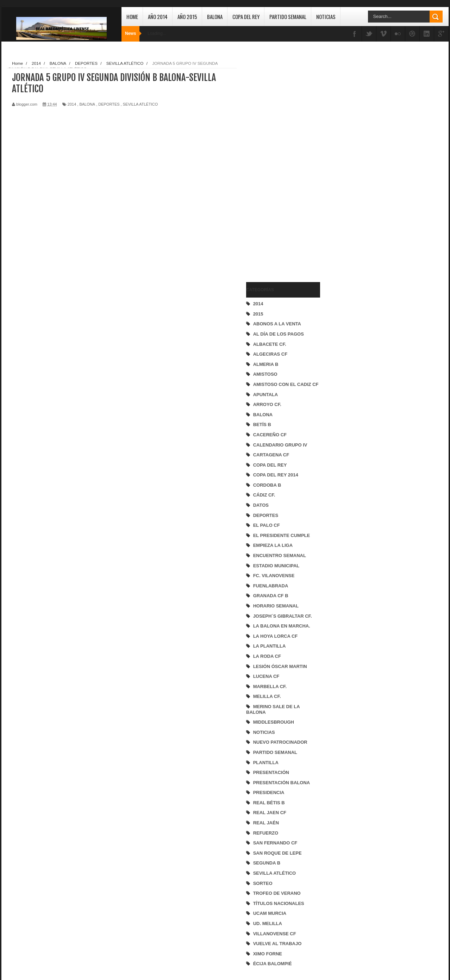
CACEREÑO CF (270, 435)
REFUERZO (266, 833)
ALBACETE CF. (270, 344)
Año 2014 (158, 17)
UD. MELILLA (268, 923)
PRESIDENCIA (269, 792)
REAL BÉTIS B (269, 803)
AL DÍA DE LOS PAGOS (279, 334)
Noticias (326, 17)
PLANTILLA (266, 763)
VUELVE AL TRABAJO (277, 944)
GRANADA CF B (271, 596)
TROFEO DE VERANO (277, 893)
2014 (258, 304)
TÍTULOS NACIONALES (279, 903)
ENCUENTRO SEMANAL (280, 555)
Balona (215, 17)
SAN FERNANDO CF (275, 843)
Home (132, 17)
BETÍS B (262, 425)
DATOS (261, 505)
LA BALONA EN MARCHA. (282, 626)
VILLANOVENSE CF (275, 934)
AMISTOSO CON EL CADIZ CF (286, 384)
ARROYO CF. (267, 404)
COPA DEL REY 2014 (276, 475)
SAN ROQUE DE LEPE (277, 853)
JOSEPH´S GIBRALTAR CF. (283, 616)
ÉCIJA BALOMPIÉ (273, 964)
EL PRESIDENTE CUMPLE (282, 535)
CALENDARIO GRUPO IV (280, 445)
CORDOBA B (267, 485)
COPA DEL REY (270, 465)
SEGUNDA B (267, 863)
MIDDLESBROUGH (274, 722)
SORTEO (263, 883)
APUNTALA (266, 395)
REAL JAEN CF (270, 813)
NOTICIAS (264, 732)
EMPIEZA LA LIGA (273, 545)
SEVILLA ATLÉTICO (275, 873)
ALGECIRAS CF (270, 354)
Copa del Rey (246, 17)
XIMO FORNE (268, 954)
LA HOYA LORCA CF (276, 636)
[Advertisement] (274, 164)
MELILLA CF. (267, 696)
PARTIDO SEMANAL (275, 752)
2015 (258, 314)
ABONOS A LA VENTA (277, 324)
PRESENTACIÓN (271, 772)
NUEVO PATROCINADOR (280, 742)
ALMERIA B (266, 364)
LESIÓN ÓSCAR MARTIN (280, 666)
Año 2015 (187, 17)
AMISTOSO (265, 374)
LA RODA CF (267, 656)
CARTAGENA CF (271, 455)
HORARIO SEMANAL (276, 606)
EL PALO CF (267, 525)
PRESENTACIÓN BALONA (282, 783)
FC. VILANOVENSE (274, 576)
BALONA (263, 415)
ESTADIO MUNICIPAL (276, 566)
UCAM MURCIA (270, 913)
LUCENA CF (266, 676)
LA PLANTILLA (270, 646)
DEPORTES (266, 515)
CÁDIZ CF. (264, 495)
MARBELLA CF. (270, 686)
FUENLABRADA (271, 586)
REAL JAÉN (266, 823)
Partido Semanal (288, 17)
